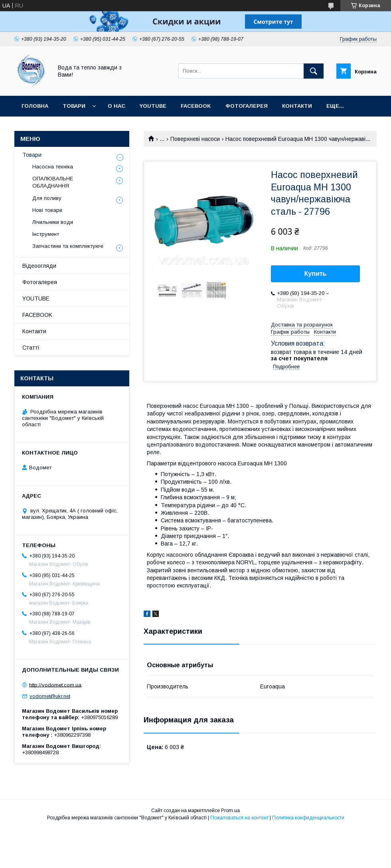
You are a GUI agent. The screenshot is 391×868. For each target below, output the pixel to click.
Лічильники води (53, 222)
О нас (117, 106)
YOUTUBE (153, 106)
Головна (35, 106)
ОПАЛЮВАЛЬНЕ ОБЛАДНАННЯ (53, 182)
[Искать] (314, 71)
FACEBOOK (196, 106)
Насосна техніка (53, 167)
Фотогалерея (247, 106)
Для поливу (47, 198)
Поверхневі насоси (195, 139)
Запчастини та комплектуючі (68, 246)
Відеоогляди (39, 266)
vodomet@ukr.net (50, 696)
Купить (316, 274)
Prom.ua (230, 811)
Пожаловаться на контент (239, 818)
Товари (74, 106)
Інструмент (46, 234)
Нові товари (47, 210)
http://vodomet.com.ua (55, 685)
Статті (31, 348)
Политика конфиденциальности (308, 818)
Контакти (297, 106)
